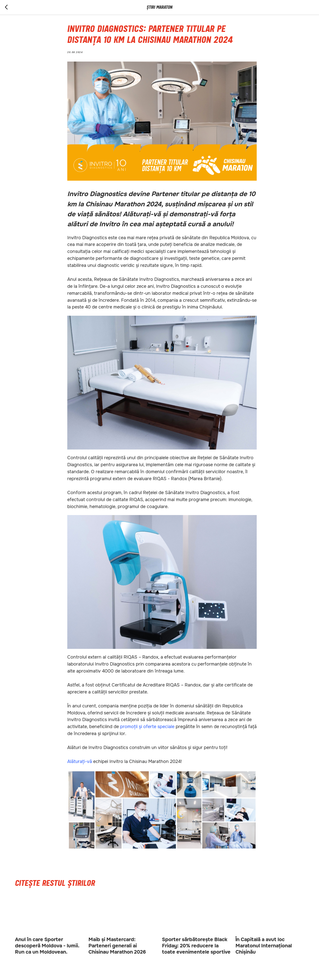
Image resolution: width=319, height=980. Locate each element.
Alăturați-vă (80, 761)
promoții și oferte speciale (147, 727)
